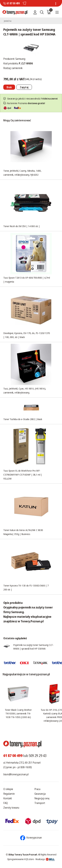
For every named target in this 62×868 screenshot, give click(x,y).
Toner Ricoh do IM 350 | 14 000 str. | (21, 226)
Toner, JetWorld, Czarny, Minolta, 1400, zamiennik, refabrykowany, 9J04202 (22, 173)
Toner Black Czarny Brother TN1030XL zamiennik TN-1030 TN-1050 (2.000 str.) (18, 713)
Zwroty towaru (11, 808)
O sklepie (8, 789)
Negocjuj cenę (42, 798)
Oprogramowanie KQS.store (21, 859)
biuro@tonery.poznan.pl (16, 774)
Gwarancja (40, 794)
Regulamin (9, 794)
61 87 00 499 (13, 3)
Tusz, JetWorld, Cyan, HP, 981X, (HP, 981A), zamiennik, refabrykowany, (25, 390)
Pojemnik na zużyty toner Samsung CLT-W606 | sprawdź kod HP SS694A (33, 647)
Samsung (20, 59)
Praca (37, 789)
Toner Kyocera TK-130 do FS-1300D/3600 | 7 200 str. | (26, 587)
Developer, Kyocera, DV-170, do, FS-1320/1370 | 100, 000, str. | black (27, 335)
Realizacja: (45, 859)
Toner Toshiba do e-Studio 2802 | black (23, 419)
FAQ (6, 803)
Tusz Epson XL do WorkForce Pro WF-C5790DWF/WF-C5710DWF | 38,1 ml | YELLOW (23, 475)
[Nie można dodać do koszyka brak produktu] (9, 87)
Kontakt (8, 798)
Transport (40, 803)
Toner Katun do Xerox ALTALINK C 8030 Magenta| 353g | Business (23, 532)
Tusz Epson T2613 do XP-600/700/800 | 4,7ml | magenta (27, 280)
